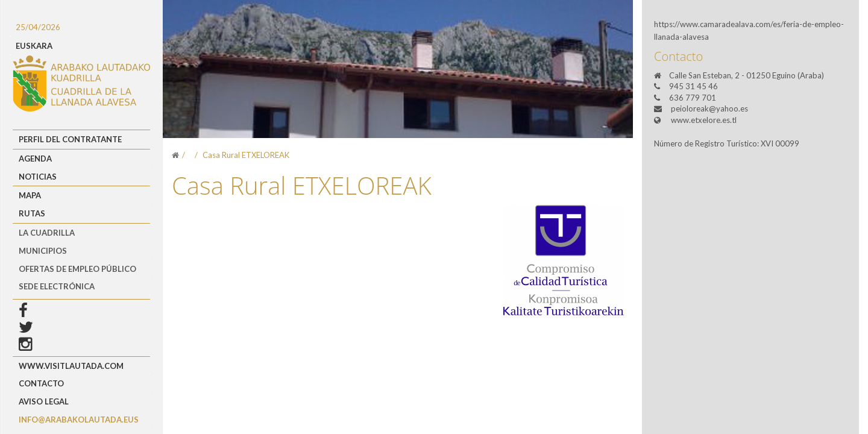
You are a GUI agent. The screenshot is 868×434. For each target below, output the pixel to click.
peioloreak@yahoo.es (709, 108)
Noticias (38, 177)
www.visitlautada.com (71, 366)
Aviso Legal (44, 401)
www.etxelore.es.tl (704, 120)
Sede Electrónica (57, 286)
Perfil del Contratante (70, 139)
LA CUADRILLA (47, 233)
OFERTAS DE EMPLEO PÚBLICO (77, 269)
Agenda (35, 159)
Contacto (41, 383)
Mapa (30, 195)
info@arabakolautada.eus (79, 420)
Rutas (32, 213)
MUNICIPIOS (43, 251)
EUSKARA (34, 46)
